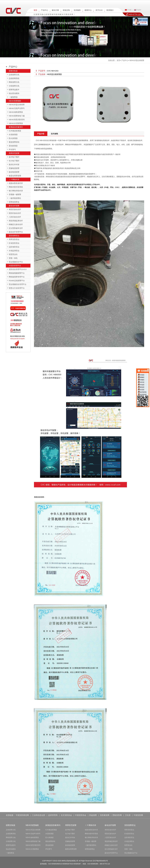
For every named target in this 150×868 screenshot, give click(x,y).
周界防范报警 (14, 153)
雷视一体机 (13, 258)
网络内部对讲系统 (16, 187)
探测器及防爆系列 (16, 127)
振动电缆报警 (14, 172)
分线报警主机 (14, 86)
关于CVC (99, 10)
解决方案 (55, 10)
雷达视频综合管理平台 (18, 284)
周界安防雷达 (14, 239)
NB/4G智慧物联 (15, 101)
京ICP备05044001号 (100, 861)
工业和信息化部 (39, 815)
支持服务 (77, 10)
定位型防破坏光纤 (16, 228)
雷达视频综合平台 (16, 262)
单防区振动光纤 (15, 209)
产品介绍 (41, 134)
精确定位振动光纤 (16, 224)
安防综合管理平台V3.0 (18, 269)
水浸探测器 (13, 135)
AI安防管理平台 (15, 266)
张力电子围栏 (14, 161)
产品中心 (45, 10)
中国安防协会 (81, 815)
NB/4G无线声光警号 (17, 108)
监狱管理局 (53, 815)
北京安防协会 (66, 815)
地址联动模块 (14, 93)
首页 (35, 10)
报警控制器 (13, 71)
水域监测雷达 (14, 251)
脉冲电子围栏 (14, 157)
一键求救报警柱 (15, 198)
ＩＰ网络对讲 (14, 179)
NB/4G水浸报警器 (16, 123)
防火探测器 (13, 138)
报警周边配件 (14, 90)
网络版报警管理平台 (17, 277)
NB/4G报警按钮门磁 (17, 116)
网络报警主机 (14, 82)
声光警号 (12, 149)
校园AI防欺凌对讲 (16, 183)
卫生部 (128, 815)
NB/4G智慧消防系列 (17, 120)
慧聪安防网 (117, 815)
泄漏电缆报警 (14, 168)
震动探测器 (13, 146)
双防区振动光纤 (15, 213)
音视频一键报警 (15, 194)
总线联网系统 (14, 78)
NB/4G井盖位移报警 (17, 105)
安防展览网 (105, 815)
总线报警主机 (14, 75)
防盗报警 (93, 815)
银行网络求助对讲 (16, 191)
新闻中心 (88, 10)
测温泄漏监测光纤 (16, 221)
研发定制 (66, 10)
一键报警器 (13, 97)
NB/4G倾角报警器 (16, 112)
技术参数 (54, 134)
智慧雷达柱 (13, 254)
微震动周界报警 (15, 176)
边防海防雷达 (14, 247)
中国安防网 (138, 815)
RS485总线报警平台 (17, 281)
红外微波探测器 (15, 131)
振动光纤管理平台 (16, 232)
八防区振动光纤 (15, 217)
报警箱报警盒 (14, 202)
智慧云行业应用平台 (17, 288)
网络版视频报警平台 (17, 273)
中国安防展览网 (22, 815)
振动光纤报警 (14, 206)
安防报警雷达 (14, 236)
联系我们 (110, 10)
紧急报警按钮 (14, 142)
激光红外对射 (14, 164)
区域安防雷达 (14, 243)
